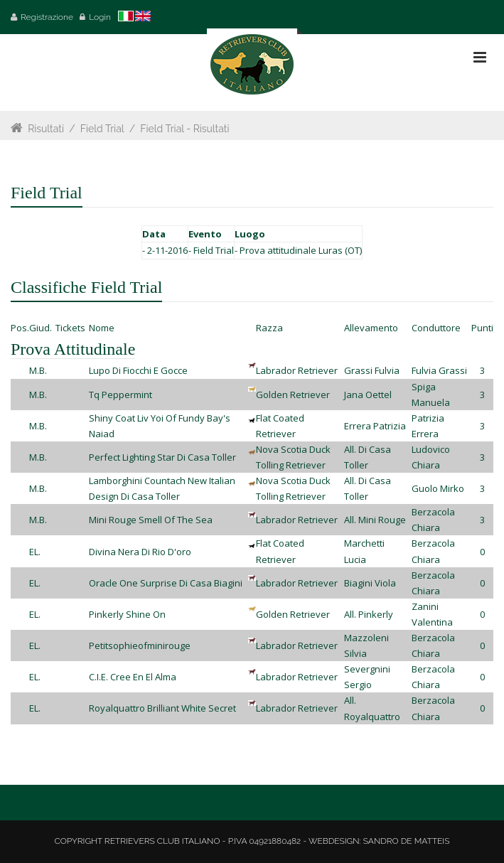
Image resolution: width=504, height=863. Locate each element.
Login (100, 17)
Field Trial (102, 129)
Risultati (46, 129)
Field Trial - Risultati (186, 129)
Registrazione (47, 17)
